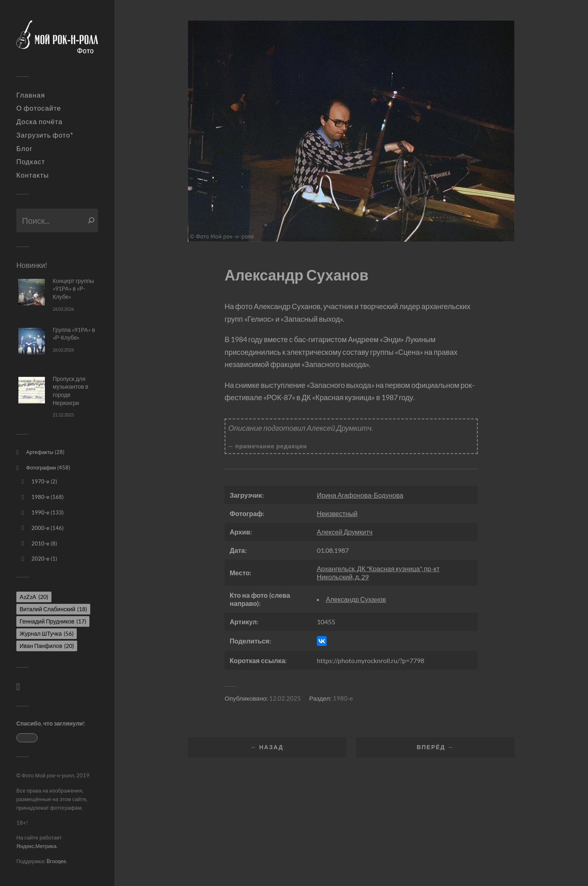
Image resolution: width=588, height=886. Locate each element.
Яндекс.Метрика (36, 846)
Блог (24, 149)
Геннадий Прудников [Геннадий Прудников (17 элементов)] (53, 621)
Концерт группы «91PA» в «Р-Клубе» (73, 289)
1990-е (40, 512)
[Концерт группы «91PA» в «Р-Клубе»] (32, 292)
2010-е (40, 543)
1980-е (40, 497)
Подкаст (31, 162)
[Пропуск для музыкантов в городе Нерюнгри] (32, 390)
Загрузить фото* (45, 135)
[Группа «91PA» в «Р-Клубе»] (32, 341)
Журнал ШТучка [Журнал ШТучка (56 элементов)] (47, 633)
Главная (31, 95)
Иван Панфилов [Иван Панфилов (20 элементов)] (47, 646)
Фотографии (41, 467)
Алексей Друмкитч (345, 532)
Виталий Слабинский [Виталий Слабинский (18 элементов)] (53, 609)
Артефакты (40, 452)
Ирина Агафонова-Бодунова (360, 495)
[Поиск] (91, 220)
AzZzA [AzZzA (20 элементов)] (34, 597)
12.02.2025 (285, 698)
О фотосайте (39, 108)
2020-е (40, 559)
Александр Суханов (356, 599)
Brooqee (56, 861)
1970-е (40, 481)
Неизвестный (337, 513)
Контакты (33, 175)
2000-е (40, 528)
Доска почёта (39, 122)
